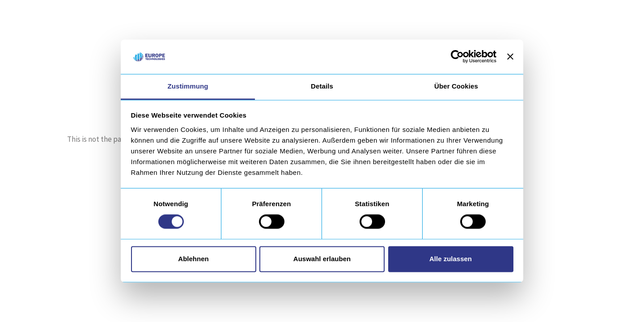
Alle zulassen (451, 259)
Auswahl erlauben (322, 259)
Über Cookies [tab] (456, 86)
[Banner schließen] (510, 57)
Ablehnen (193, 259)
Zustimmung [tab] (188, 86)
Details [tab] (322, 86)
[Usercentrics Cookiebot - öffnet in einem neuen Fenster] (457, 57)
